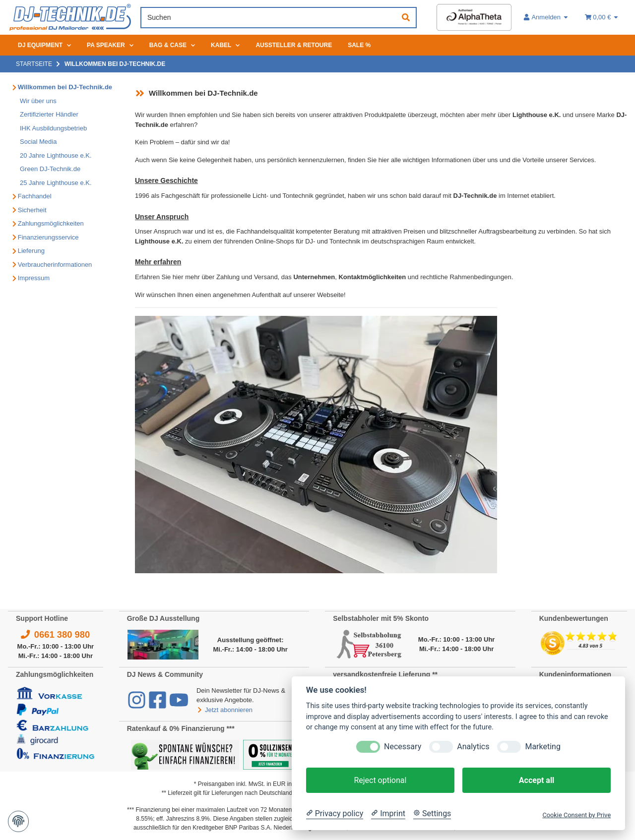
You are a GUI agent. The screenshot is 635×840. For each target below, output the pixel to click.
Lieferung (31, 251)
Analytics (473, 747)
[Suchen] (269, 18)
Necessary (403, 747)
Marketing (542, 747)
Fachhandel (35, 196)
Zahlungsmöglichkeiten (51, 223)
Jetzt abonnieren (224, 710)
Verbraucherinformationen (55, 265)
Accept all (537, 780)
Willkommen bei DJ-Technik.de (65, 87)
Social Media (38, 142)
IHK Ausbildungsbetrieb (53, 128)
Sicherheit (32, 210)
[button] (546, 17)
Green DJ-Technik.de (50, 169)
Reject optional (380, 780)
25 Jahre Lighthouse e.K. (56, 183)
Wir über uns (38, 101)
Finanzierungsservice (48, 237)
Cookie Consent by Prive (576, 815)
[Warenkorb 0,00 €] (602, 17)
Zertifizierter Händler (49, 114)
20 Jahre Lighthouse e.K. (56, 155)
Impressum (34, 278)
